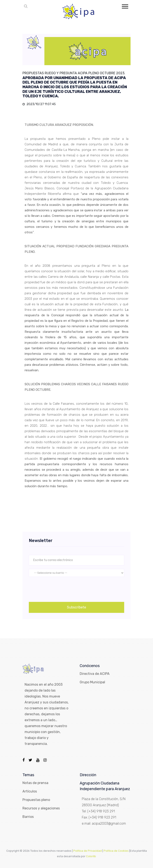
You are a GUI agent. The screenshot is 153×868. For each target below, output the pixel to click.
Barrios (28, 817)
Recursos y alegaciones (41, 808)
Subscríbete (76, 607)
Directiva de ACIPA (95, 674)
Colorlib (91, 856)
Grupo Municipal (92, 682)
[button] (125, 6)
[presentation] (61, 589)
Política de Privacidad (88, 851)
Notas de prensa (35, 783)
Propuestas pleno (36, 800)
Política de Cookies (116, 851)
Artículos (30, 791)
